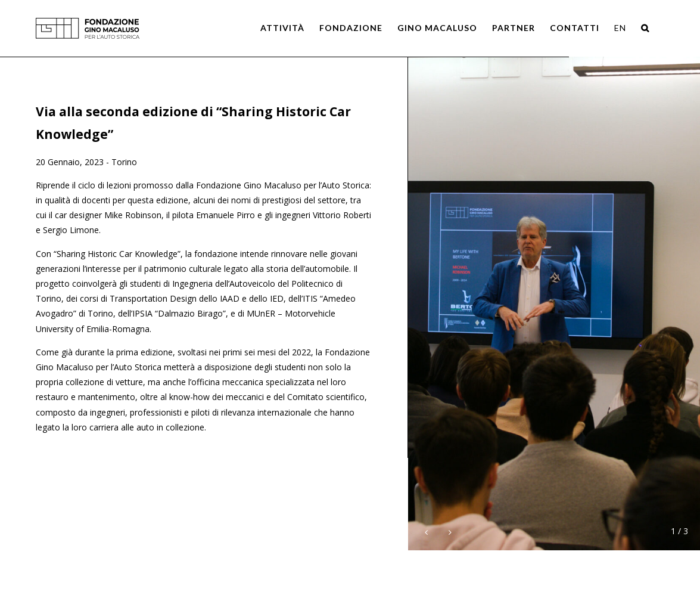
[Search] (645, 28)
